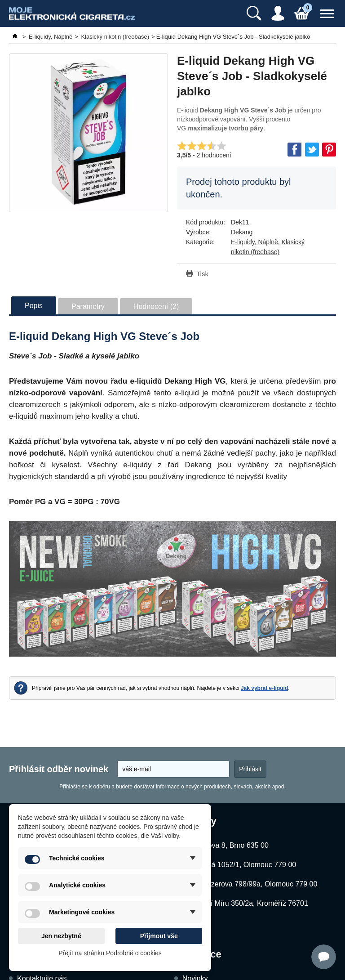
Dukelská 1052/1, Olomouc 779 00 (241, 865)
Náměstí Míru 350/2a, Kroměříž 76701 (247, 903)
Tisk (202, 274)
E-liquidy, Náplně (254, 242)
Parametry (88, 307)
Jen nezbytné (61, 936)
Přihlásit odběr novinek (59, 769)
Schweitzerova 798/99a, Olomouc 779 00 (252, 884)
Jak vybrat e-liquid (264, 688)
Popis (34, 306)
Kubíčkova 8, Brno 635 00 (227, 845)
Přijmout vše (159, 936)
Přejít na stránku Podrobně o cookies (110, 953)
